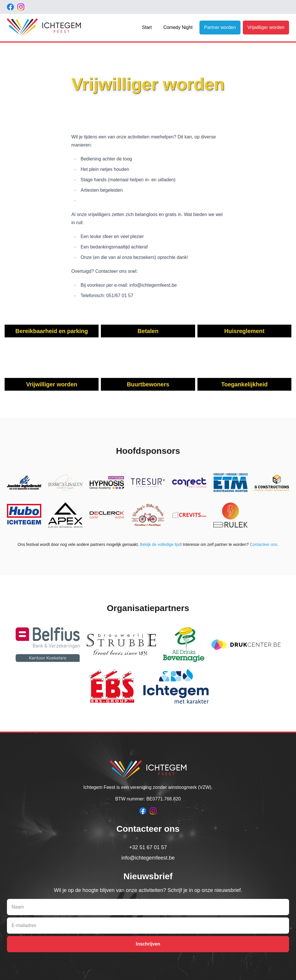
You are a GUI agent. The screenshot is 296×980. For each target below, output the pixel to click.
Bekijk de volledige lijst (160, 544)
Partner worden (220, 27)
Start (147, 27)
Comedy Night (178, 27)
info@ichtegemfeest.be (148, 858)
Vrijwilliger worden (266, 27)
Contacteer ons (263, 544)
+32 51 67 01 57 (148, 847)
